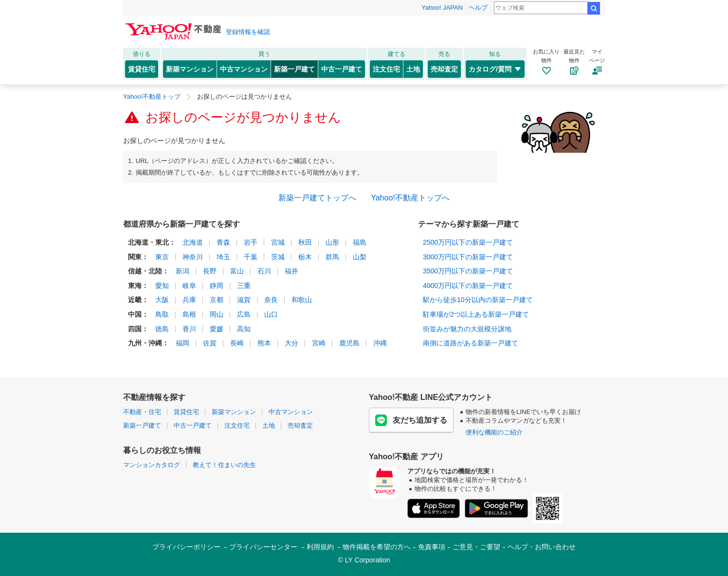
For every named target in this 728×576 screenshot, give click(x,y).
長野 (210, 271)
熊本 (264, 343)
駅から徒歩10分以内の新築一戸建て (478, 300)
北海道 (193, 242)
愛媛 (217, 329)
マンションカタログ (152, 465)
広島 (244, 314)
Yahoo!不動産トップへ (410, 198)
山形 (332, 242)
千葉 (251, 257)
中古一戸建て (342, 69)
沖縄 (380, 343)
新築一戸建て (294, 69)
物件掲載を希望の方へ (377, 547)
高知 (244, 329)
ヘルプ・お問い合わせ (542, 547)
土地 (413, 69)
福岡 (182, 343)
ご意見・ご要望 (476, 547)
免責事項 (432, 547)
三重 (244, 286)
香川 (189, 329)
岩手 (251, 242)
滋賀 (244, 300)
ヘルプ (478, 8)
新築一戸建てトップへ (317, 198)
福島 (360, 242)
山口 (271, 314)
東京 (162, 257)
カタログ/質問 (495, 69)
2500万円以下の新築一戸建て (468, 242)
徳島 (162, 329)
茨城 (278, 257)
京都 (217, 300)
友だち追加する (411, 420)
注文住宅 (386, 69)
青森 (223, 242)
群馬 (332, 257)
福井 (291, 271)
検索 (594, 8)
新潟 (182, 271)
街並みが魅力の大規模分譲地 (467, 329)
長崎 (237, 343)
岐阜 (189, 286)
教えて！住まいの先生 (224, 465)
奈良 (271, 300)
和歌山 (302, 300)
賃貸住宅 (142, 69)
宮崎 (319, 343)
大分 (291, 343)
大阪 (162, 300)
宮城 (278, 242)
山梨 (360, 257)
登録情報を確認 (248, 32)
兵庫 (189, 300)
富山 (237, 271)
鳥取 (162, 314)
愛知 (162, 286)
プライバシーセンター (263, 547)
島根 (189, 314)
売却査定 (444, 69)
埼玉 (223, 257)
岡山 (217, 314)
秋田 (305, 242)
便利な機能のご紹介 (494, 432)
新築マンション (190, 69)
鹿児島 (349, 343)
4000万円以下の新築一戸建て (468, 286)
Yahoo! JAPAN (442, 8)
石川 (264, 271)
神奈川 (193, 257)
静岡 (217, 286)
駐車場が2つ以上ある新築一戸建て (476, 314)
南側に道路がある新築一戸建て (471, 343)
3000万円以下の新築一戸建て (468, 257)
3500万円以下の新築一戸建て (468, 271)
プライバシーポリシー (186, 547)
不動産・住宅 (142, 412)
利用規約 (320, 547)
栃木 (305, 257)
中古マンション (244, 69)
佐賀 (210, 343)
